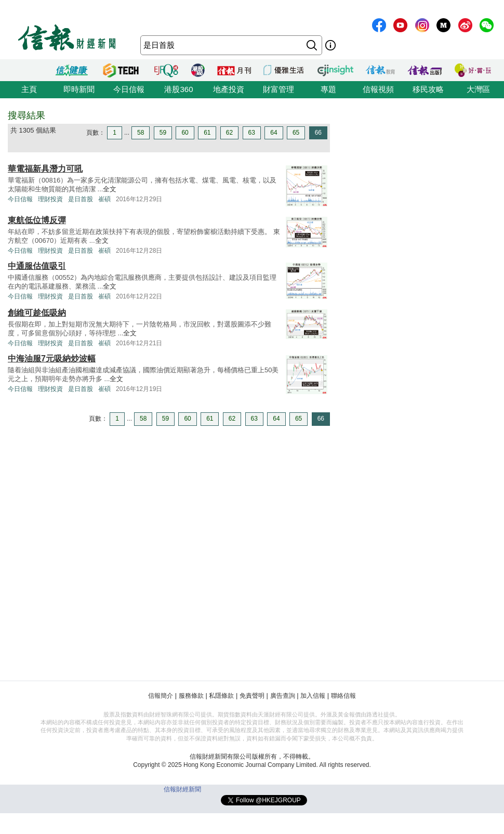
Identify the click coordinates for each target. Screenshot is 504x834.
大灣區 (478, 89)
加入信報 (313, 696)
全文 (110, 189)
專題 (328, 89)
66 (318, 133)
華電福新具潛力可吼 (45, 169)
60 (185, 133)
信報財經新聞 (182, 789)
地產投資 (229, 89)
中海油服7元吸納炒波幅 (52, 359)
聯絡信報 (343, 696)
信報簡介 (161, 696)
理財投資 (50, 199)
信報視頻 (378, 89)
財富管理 (278, 89)
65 (296, 133)
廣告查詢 (283, 696)
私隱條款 (221, 696)
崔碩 (104, 199)
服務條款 (191, 696)
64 (274, 133)
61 (207, 133)
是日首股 (81, 199)
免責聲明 (252, 696)
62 (229, 133)
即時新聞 (79, 89)
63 (252, 133)
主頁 (29, 89)
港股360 (178, 89)
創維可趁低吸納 (37, 313)
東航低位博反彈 (37, 220)
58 (141, 133)
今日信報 (129, 89)
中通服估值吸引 (37, 266)
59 (163, 133)
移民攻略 (428, 89)
